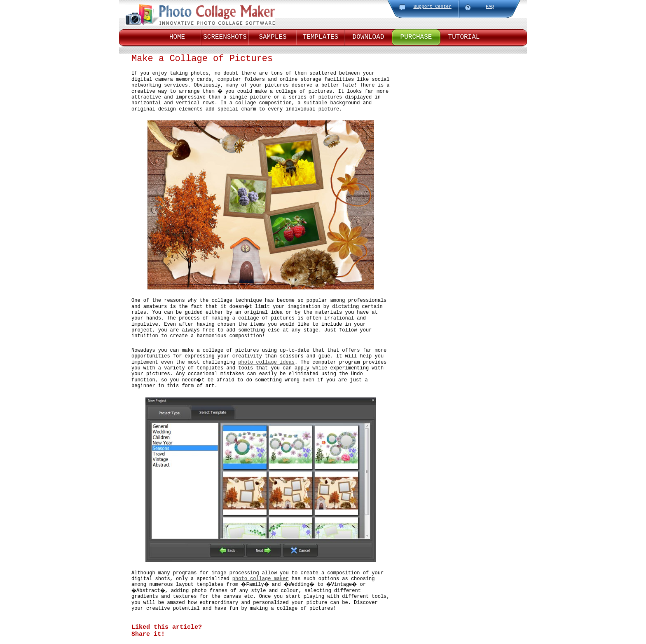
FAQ (490, 7)
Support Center (432, 7)
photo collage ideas (266, 362)
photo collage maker (261, 579)
